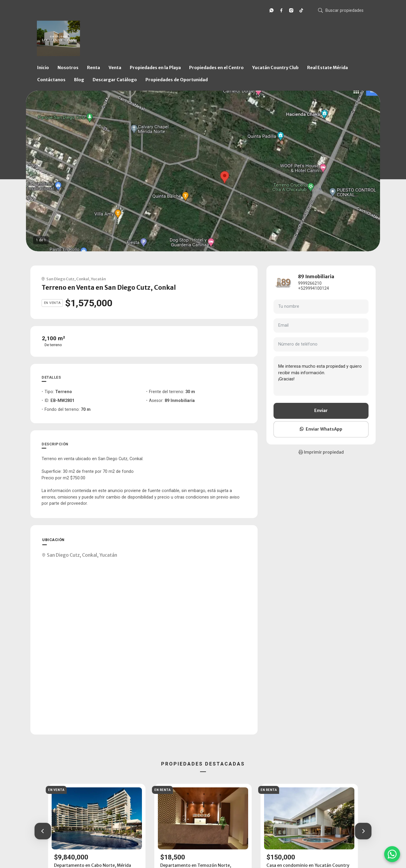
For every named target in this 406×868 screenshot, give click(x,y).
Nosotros (68, 68)
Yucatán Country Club (275, 68)
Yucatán (98, 279)
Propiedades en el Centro (216, 68)
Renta (94, 68)
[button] (43, 831)
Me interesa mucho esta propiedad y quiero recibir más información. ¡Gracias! (321, 376)
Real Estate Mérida (328, 68)
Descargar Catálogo (115, 80)
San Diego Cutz (60, 279)
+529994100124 (313, 288)
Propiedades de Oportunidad (177, 80)
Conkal (83, 279)
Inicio (43, 68)
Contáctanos (51, 80)
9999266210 (310, 283)
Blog (79, 80)
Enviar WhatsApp (321, 429)
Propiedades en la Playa (155, 68)
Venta (115, 68)
